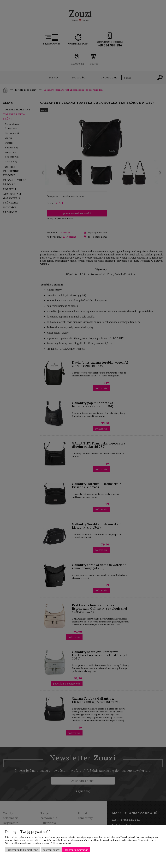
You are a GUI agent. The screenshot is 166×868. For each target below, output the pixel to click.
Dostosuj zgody (51, 850)
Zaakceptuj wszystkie (76, 850)
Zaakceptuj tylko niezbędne (23, 850)
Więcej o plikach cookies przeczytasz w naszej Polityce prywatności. (38, 843)
